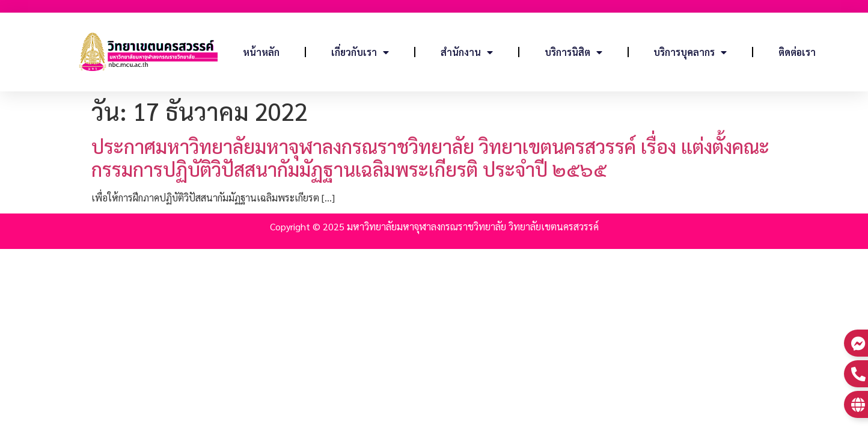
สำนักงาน (467, 52)
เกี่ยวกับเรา (360, 52)
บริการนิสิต (573, 52)
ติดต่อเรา (797, 52)
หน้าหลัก (261, 52)
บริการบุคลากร (690, 52)
